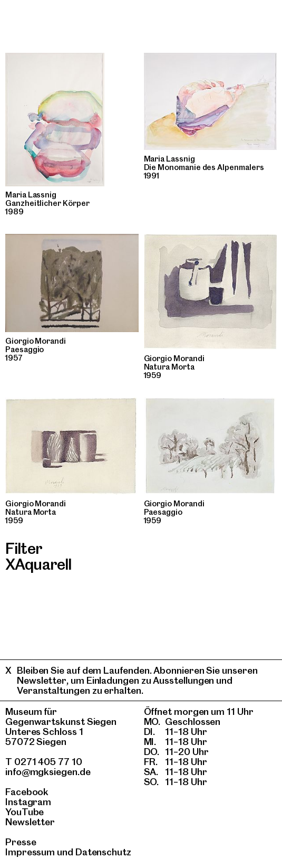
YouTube (25, 812)
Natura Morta (169, 367)
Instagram (28, 802)
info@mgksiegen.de (48, 772)
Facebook (27, 792)
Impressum (30, 852)
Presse (21, 842)
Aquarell (43, 564)
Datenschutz (103, 852)
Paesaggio (25, 350)
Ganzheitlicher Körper (47, 203)
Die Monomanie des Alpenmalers (204, 167)
